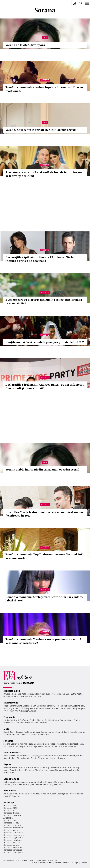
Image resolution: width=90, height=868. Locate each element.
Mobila (41, 782)
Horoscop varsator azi (13, 840)
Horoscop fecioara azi (13, 828)
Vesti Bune (78, 794)
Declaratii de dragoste (31, 696)
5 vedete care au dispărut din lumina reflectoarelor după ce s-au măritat (44, 301)
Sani (47, 720)
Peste (27, 767)
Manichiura (54, 720)
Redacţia (75, 863)
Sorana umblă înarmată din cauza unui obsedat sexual (42, 469)
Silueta (34, 758)
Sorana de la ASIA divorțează (25, 45)
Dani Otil (19, 708)
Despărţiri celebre (65, 794)
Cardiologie (20, 746)
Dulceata (55, 767)
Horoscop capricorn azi (14, 833)
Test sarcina (9, 746)
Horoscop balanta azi (13, 847)
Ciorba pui (60, 770)
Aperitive (14, 770)
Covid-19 (7, 796)
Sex (63, 694)
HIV (55, 746)
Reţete (7, 764)
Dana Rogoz (9, 708)
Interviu (16, 794)
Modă (7, 729)
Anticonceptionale (75, 744)
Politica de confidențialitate (42, 863)
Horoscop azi (9, 810)
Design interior (72, 782)
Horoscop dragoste (12, 813)
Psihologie (28, 744)
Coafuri (33, 720)
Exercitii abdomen (67, 756)
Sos (32, 767)
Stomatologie (51, 744)
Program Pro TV (13, 711)
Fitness (12, 756)
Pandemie (17, 796)
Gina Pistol (46, 708)
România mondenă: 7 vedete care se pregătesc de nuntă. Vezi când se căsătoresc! (44, 641)
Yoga (38, 756)
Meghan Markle (10, 706)
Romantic (17, 694)
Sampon (64, 720)
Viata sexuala (27, 694)
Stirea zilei (25, 794)
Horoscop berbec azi (13, 850)
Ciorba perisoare (47, 770)
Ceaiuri (14, 744)
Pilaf (37, 770)
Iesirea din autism (48, 794)
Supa (48, 767)
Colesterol (62, 744)
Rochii (10, 720)
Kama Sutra (71, 694)
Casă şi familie (11, 779)
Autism (61, 784)
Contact (84, 863)
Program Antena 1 (29, 711)
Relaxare (32, 756)
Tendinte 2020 (44, 735)
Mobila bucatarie (11, 782)
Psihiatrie (72, 746)
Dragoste (7, 694)
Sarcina (7, 744)
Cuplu (43, 694)
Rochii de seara (16, 732)
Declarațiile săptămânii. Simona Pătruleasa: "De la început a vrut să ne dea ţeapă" (40, 259)
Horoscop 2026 (10, 805)
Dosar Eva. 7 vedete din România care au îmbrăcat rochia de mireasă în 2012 (44, 514)
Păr (5, 720)
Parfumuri (25, 720)
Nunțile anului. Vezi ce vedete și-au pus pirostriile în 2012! (45, 342)
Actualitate (10, 791)
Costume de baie (48, 732)
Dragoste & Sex (12, 691)
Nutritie (80, 756)
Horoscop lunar (10, 820)
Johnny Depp (53, 706)
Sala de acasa (59, 758)
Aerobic (55, 756)
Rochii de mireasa (32, 732)
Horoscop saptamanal (13, 852)
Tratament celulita (23, 723)
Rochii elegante (70, 732)
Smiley (26, 708)
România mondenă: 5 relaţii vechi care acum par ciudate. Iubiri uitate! (44, 599)
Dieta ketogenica (45, 758)
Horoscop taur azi (11, 830)
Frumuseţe (9, 717)
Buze (71, 720)
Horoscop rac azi (11, 823)
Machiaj (41, 720)
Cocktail (72, 767)
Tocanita (64, 767)
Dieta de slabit (10, 758)
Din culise (8, 794)
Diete (6, 756)
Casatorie (57, 694)
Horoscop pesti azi (12, 842)
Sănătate (8, 741)
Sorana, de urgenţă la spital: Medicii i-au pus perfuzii (42, 130)
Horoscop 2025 (10, 808)
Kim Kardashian (39, 706)
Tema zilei (35, 794)
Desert (21, 770)
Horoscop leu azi (11, 845)
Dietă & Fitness (12, 753)
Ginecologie (39, 744)
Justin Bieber (57, 708)
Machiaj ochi (9, 723)
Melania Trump (71, 708)
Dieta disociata (24, 758)
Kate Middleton (25, 706)
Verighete (16, 735)
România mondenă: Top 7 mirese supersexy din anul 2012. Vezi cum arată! (45, 556)
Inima (20, 744)
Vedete (45, 80)
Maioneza (30, 770)
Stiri (45, 38)
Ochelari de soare (29, 735)
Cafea (43, 767)
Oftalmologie (32, 746)
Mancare (7, 767)
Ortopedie (62, 746)
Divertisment (11, 703)
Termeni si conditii (62, 863)
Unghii (16, 720)
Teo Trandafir (66, 706)
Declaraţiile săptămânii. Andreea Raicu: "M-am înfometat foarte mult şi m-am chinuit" (45, 386)
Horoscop (9, 802)
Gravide (38, 784)
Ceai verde (48, 746)
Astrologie (8, 818)
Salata (37, 767)
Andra (33, 708)
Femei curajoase (50, 784)
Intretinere (46, 756)
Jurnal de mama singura (23, 784)
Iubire (49, 694)
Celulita (77, 720)
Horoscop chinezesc (12, 815)
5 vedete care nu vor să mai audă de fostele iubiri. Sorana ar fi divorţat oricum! (44, 174)
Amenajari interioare (28, 782)
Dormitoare (60, 782)
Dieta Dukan (21, 756)
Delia (38, 708)
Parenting (8, 784)
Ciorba (21, 767)
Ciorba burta (71, 770)
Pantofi (59, 732)
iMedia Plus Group (29, 860)
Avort (40, 746)
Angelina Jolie (78, 706)
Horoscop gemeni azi (13, 825)
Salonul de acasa (40, 723)
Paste (15, 767)
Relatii (37, 694)
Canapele (49, 782)
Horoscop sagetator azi (14, 838)
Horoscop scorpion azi (13, 835)
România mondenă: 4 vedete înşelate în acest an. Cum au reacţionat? (44, 89)
